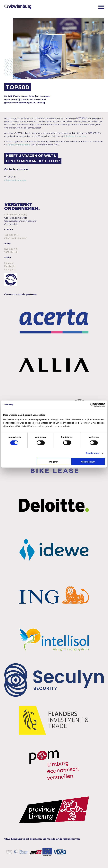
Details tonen (93, 453)
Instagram (10, 269)
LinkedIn (9, 263)
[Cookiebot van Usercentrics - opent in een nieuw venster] (92, 405)
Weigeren (54, 462)
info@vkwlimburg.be (75, 136)
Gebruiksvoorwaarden (16, 218)
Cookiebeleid (11, 224)
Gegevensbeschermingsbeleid (20, 221)
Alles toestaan (88, 462)
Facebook (9, 266)
